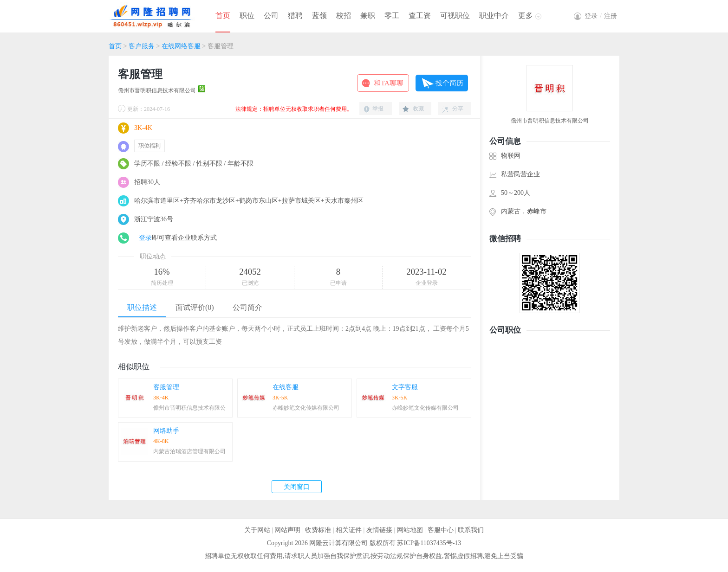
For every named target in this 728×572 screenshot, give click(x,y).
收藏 (418, 109)
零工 (392, 16)
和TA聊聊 (389, 83)
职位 (247, 16)
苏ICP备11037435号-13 (429, 543)
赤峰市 (537, 211)
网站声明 (287, 530)
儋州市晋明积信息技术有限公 (189, 408)
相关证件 (349, 530)
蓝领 (319, 16)
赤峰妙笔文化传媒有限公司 (306, 408)
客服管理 (166, 387)
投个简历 (449, 83)
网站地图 (410, 530)
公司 (271, 16)
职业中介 (494, 16)
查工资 (420, 16)
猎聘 (295, 16)
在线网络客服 (181, 46)
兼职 (368, 16)
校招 (344, 16)
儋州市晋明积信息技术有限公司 (157, 90)
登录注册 (601, 16)
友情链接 (379, 530)
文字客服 (405, 387)
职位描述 (142, 307)
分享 (458, 109)
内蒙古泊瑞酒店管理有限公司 (189, 451)
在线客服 (286, 387)
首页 (223, 16)
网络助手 (166, 431)
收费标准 (318, 530)
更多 (526, 16)
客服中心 (441, 530)
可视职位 (455, 16)
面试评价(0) (195, 307)
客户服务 (142, 46)
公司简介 (247, 307)
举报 (378, 109)
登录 (145, 238)
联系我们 (471, 530)
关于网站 (257, 530)
